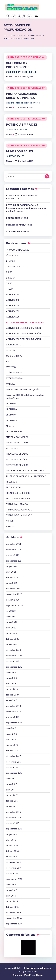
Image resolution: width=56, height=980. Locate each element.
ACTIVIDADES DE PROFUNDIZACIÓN (27, 57)
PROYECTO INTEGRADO (18, 443)
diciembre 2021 (14, 544)
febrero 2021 (12, 578)
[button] (47, 176)
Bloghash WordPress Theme (28, 975)
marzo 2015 (12, 901)
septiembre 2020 (14, 605)
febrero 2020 (13, 639)
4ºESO (9, 289)
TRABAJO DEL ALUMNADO (19, 510)
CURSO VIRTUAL (14, 356)
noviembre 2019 (14, 656)
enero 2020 (12, 644)
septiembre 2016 (14, 829)
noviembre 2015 (14, 868)
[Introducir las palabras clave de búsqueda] (28, 176)
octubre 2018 (13, 717)
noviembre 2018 (14, 711)
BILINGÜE (11, 350)
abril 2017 (11, 790)
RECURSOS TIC (13, 487)
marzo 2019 (12, 689)
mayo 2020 (12, 622)
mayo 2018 (12, 734)
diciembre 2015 (14, 862)
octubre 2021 (13, 555)
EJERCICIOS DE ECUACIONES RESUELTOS (22, 197)
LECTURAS (11, 404)
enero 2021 (12, 583)
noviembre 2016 (14, 818)
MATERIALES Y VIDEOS (17, 437)
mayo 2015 (12, 890)
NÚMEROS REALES (20, 151)
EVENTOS (11, 367)
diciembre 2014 (14, 912)
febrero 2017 (12, 801)
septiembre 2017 (14, 773)
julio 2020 (11, 611)
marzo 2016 (12, 845)
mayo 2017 (11, 784)
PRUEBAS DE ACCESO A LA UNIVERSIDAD (26, 471)
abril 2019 (11, 684)
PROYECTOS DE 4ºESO (17, 465)
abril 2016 (11, 840)
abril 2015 (11, 896)
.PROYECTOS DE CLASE (18, 250)
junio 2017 (11, 779)
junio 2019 (11, 672)
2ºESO (9, 272)
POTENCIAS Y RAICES (22, 125)
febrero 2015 (12, 907)
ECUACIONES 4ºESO (17, 218)
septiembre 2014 (14, 924)
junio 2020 (11, 616)
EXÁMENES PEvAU (15, 373)
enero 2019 (12, 700)
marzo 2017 (12, 795)
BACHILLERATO (14, 345)
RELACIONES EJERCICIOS (18, 493)
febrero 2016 (12, 851)
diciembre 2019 (14, 650)
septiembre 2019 (14, 667)
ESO (8, 361)
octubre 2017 (12, 767)
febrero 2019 (12, 695)
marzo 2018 (12, 745)
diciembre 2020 (14, 589)
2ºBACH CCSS (13, 267)
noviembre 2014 (14, 918)
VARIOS (10, 521)
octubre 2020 (13, 600)
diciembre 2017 (13, 756)
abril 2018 (11, 739)
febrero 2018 (12, 751)
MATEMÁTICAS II (14, 431)
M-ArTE (10, 426)
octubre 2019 (13, 661)
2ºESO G (10, 278)
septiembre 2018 (14, 723)
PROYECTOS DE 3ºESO (17, 459)
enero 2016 (12, 857)
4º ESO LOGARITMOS (18, 232)
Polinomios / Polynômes (19, 225)
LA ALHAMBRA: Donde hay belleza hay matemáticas (25, 397)
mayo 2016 (12, 834)
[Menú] (36, 16)
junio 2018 (11, 728)
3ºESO (9, 283)
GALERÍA (10, 384)
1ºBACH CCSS (13, 255)
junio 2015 (11, 885)
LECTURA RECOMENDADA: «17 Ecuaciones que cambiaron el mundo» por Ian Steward (26, 208)
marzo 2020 (12, 633)
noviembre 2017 (14, 762)
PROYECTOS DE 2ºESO (17, 454)
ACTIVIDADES (13, 295)
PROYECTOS (12, 448)
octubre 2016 (13, 823)
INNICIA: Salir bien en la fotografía (23, 389)
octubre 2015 (13, 873)
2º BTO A (11, 261)
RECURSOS (11, 482)
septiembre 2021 (14, 561)
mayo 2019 (12, 678)
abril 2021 (11, 572)
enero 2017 (11, 806)
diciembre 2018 (14, 706)
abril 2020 (11, 628)
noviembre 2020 (14, 594)
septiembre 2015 (14, 879)
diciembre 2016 (14, 812)
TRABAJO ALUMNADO (17, 504)
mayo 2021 (12, 566)
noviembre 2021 (14, 550)
